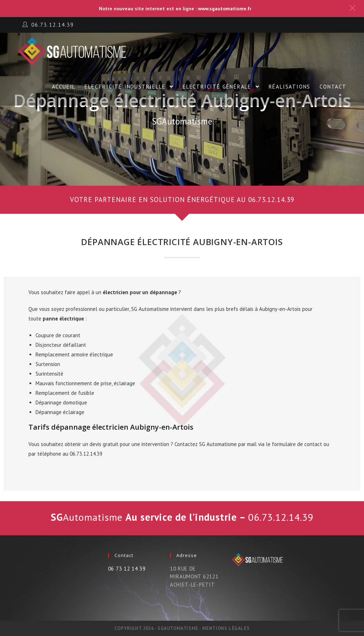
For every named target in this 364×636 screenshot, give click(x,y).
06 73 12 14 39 (127, 569)
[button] (182, 200)
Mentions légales (226, 628)
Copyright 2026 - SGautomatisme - (158, 628)
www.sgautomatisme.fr (225, 9)
